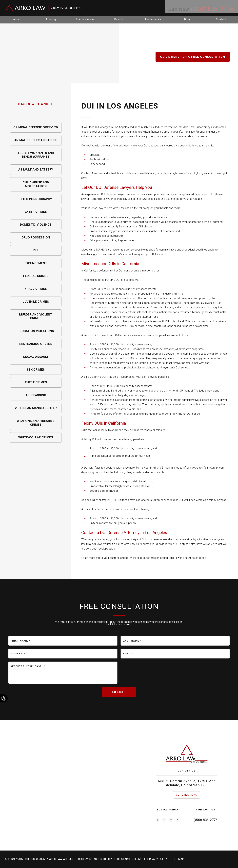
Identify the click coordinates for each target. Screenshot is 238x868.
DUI (36, 250)
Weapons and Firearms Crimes (36, 423)
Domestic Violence (36, 225)
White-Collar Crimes (36, 437)
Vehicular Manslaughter (36, 408)
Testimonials (153, 19)
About (17, 19)
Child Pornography (36, 199)
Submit (119, 692)
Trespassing (36, 395)
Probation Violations (36, 331)
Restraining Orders (36, 344)
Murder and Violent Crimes (36, 316)
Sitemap (178, 859)
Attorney (51, 19)
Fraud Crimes (36, 289)
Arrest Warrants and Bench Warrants (36, 155)
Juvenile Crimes (36, 302)
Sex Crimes (36, 370)
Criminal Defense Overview (36, 127)
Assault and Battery (36, 170)
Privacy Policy (157, 859)
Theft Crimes (36, 382)
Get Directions (187, 795)
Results (119, 19)
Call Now (198, 8)
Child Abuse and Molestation (36, 184)
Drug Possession (36, 237)
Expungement (36, 263)
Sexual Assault (36, 357)
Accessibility (103, 859)
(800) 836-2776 (206, 820)
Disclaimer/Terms (130, 859)
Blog (187, 19)
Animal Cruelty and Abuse (36, 140)
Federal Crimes (36, 276)
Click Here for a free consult (192, 57)
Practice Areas (85, 19)
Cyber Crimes (36, 212)
